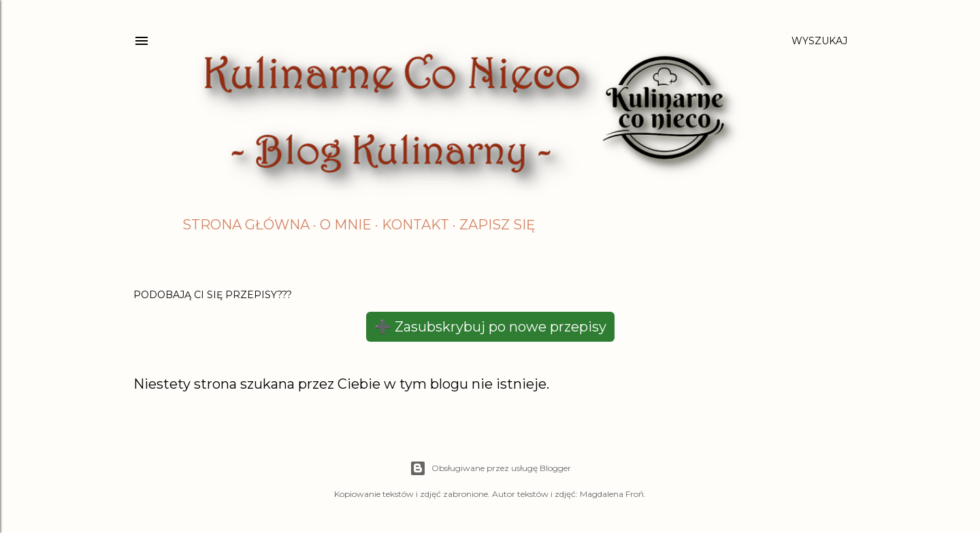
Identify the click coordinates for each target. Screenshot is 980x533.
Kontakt (415, 225)
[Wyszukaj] (819, 41)
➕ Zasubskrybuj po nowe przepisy (490, 327)
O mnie (346, 225)
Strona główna (246, 225)
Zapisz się (497, 225)
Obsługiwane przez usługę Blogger (490, 468)
